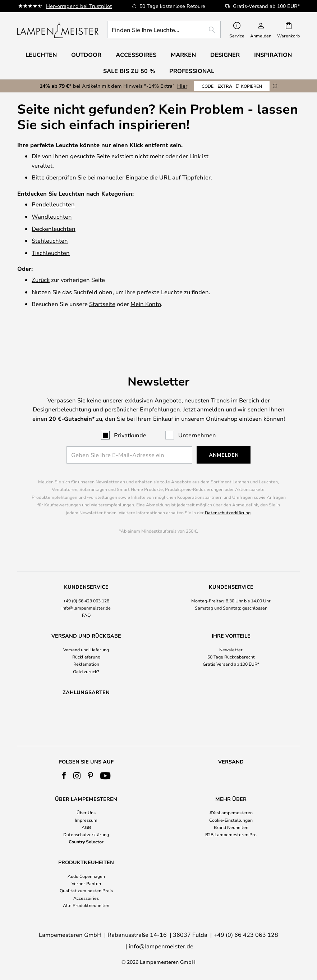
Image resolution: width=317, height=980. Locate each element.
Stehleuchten (50, 240)
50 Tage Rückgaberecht (231, 638)
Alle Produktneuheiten (86, 905)
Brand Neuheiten (231, 827)
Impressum (86, 820)
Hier (182, 86)
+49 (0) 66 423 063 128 (86, 582)
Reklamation (86, 646)
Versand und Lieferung (86, 631)
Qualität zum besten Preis (86, 891)
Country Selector (86, 842)
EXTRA (232, 86)
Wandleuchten (52, 216)
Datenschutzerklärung (228, 494)
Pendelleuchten (53, 204)
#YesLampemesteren (231, 812)
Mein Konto (146, 304)
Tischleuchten (51, 253)
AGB (86, 827)
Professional (192, 71)
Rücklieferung (86, 638)
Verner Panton (86, 883)
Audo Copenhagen (86, 876)
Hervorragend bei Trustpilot (79, 6)
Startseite (102, 304)
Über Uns (86, 812)
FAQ (86, 597)
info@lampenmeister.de (86, 589)
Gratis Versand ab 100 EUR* (231, 646)
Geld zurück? (86, 653)
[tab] (86, 583)
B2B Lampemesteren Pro (231, 834)
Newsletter (231, 631)
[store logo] (58, 29)
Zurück (41, 280)
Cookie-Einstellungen (231, 820)
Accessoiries (86, 898)
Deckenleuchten (54, 229)
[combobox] (164, 29)
